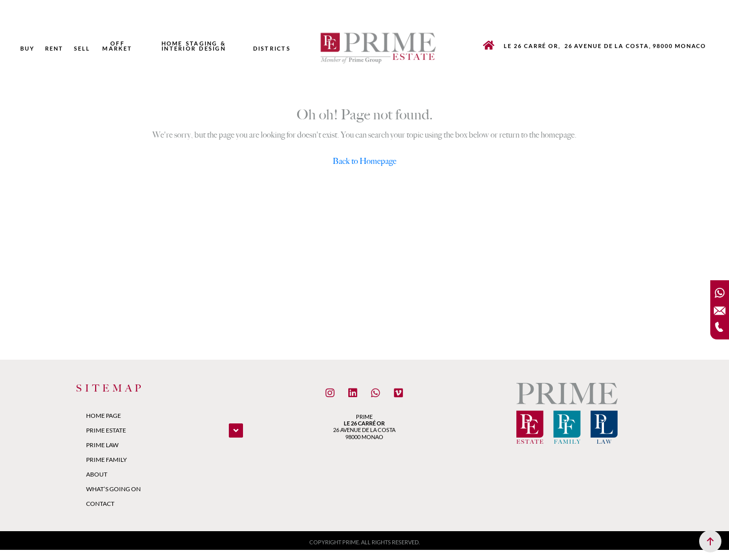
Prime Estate (106, 430)
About (97, 474)
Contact (100, 504)
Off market (117, 46)
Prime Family (107, 460)
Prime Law (102, 445)
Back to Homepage (364, 161)
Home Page (104, 416)
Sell (82, 49)
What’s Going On (113, 489)
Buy (28, 49)
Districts (272, 49)
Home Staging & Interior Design (194, 46)
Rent (54, 49)
